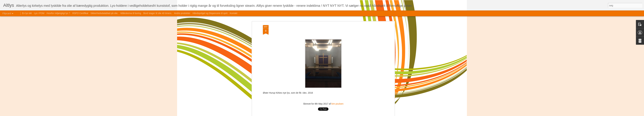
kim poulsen (338, 104)
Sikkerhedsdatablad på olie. (104, 13)
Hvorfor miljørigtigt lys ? (58, 13)
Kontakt (234, 13)
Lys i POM (39, 13)
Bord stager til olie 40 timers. (158, 13)
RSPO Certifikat (80, 13)
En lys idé (27, 13)
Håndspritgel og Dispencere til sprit (210, 13)
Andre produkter (182, 13)
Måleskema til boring (131, 13)
